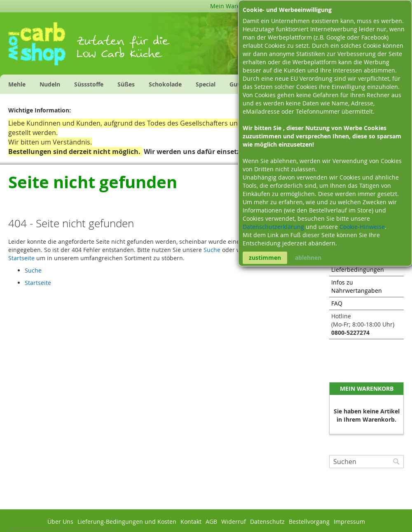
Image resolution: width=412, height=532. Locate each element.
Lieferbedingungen (358, 269)
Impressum (349, 521)
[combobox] (366, 462)
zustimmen (265, 258)
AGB (211, 521)
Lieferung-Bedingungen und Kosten (127, 521)
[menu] (155, 84)
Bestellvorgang (309, 521)
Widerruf (234, 521)
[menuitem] (17, 84)
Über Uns (60, 521)
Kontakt (191, 521)
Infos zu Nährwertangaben (357, 286)
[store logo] (42, 47)
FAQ (337, 303)
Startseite (21, 258)
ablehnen (308, 258)
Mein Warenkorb (233, 6)
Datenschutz (267, 521)
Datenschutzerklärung (274, 227)
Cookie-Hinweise (362, 227)
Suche (212, 250)
